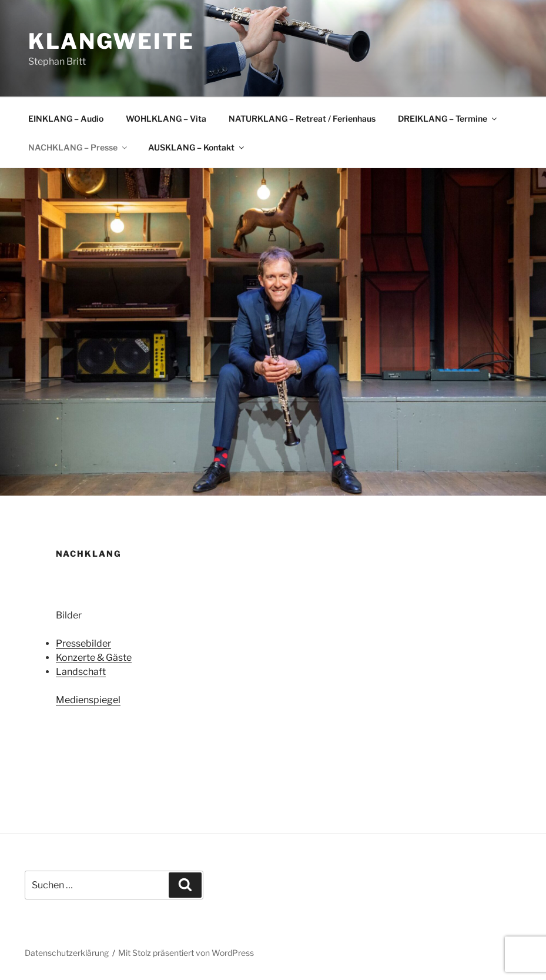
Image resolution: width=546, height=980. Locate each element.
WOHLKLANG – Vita (166, 118)
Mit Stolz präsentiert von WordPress (186, 953)
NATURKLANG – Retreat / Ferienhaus (302, 118)
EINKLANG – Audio (66, 118)
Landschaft (81, 672)
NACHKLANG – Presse (78, 147)
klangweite (111, 41)
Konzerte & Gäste (94, 658)
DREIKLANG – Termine (448, 118)
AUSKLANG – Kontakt (197, 147)
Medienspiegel (88, 700)
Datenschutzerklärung (67, 953)
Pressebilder (83, 643)
